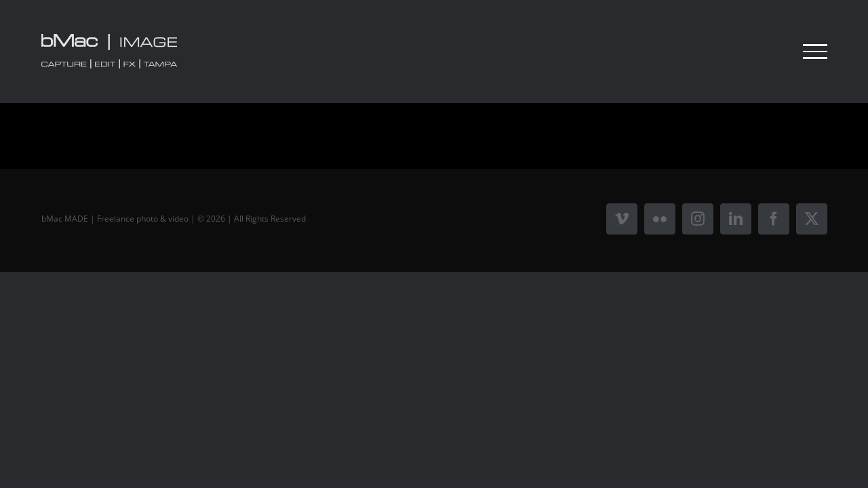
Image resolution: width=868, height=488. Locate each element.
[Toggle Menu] (815, 52)
